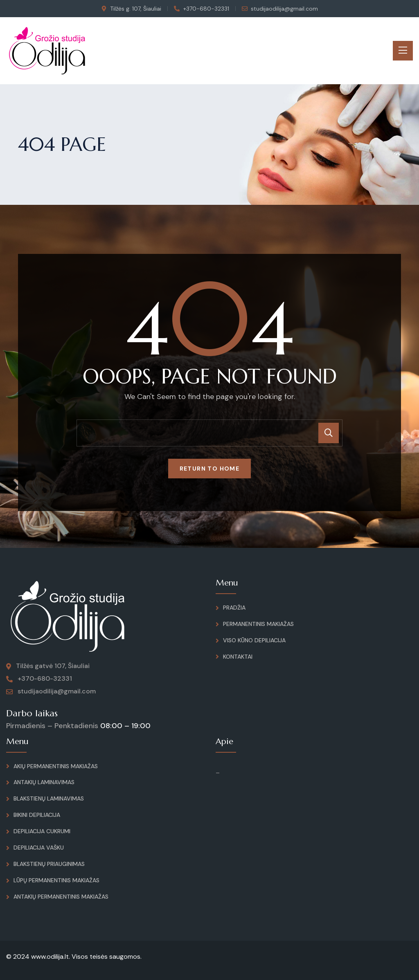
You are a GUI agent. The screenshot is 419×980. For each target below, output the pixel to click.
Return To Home (210, 469)
